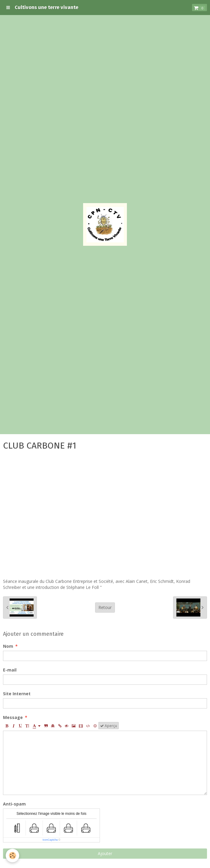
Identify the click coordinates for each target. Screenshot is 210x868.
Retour (105, 607)
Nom (8, 646)
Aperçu (109, 726)
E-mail (10, 670)
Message (13, 717)
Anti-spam (14, 804)
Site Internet (17, 694)
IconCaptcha (50, 840)
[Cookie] (13, 856)
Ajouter (105, 853)
